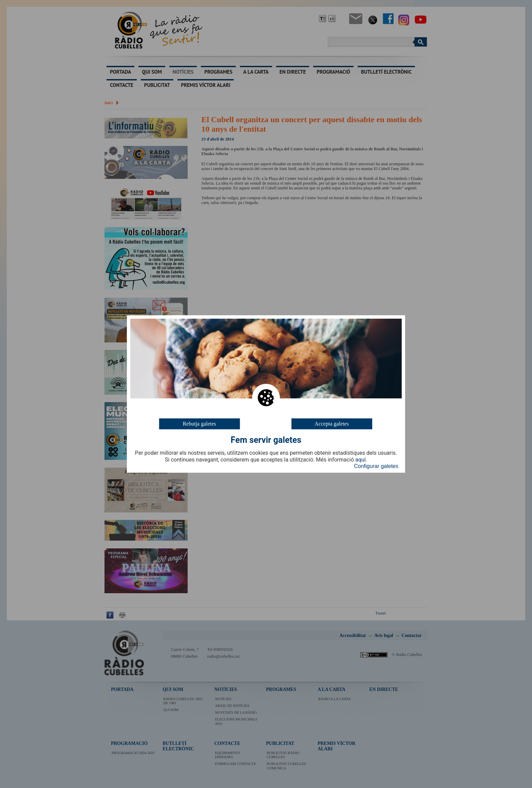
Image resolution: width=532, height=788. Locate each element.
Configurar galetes (376, 466)
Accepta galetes (332, 424)
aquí (360, 460)
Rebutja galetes (199, 424)
